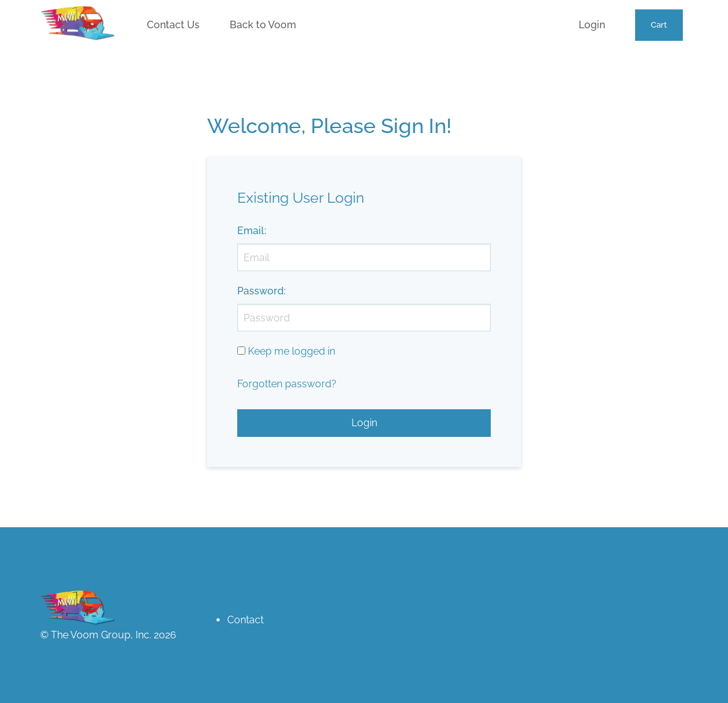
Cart (659, 24)
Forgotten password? (287, 384)
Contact (245, 620)
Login (592, 25)
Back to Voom (263, 25)
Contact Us (173, 25)
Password (260, 291)
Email (251, 231)
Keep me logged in (292, 351)
